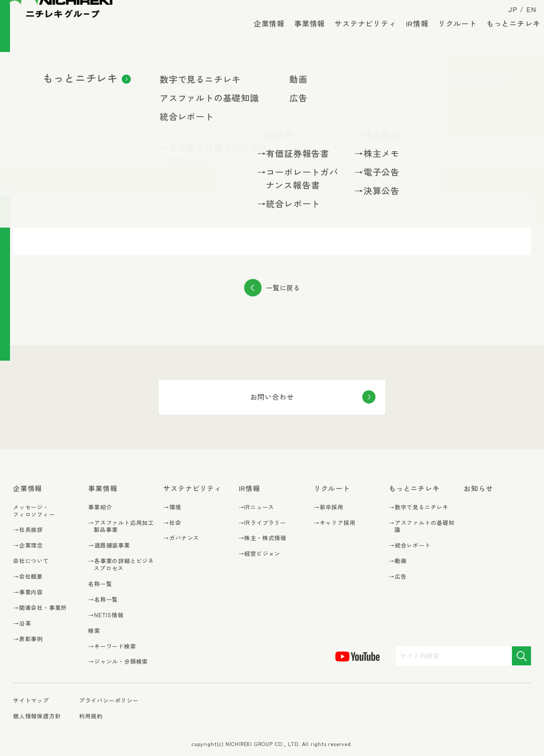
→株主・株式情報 (262, 538)
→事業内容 (28, 592)
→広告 (398, 577)
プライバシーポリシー (109, 700)
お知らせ (478, 488)
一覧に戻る (283, 288)
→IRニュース (257, 507)
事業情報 (304, 34)
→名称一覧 (103, 600)
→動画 (398, 561)
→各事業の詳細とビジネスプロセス (121, 565)
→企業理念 (28, 546)
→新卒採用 (329, 507)
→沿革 (22, 624)
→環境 (172, 507)
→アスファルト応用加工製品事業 (121, 527)
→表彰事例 (28, 639)
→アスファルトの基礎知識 (422, 527)
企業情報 (264, 34)
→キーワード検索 (112, 647)
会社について (31, 561)
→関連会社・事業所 (40, 608)
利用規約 (91, 716)
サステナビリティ (360, 34)
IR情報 (412, 34)
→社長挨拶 (28, 530)
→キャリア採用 (335, 523)
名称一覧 (100, 584)
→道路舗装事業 (109, 546)
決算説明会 (101, 176)
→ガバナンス (181, 538)
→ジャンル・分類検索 (118, 662)
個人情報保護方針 (37, 716)
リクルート (452, 34)
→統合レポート (410, 546)
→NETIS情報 (106, 615)
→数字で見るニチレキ (419, 507)
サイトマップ (31, 701)
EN (526, 14)
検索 (94, 631)
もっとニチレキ (508, 34)
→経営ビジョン (260, 554)
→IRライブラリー (262, 523)
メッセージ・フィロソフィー (34, 511)
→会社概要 (28, 577)
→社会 (172, 523)
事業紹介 (100, 507)
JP (508, 14)
